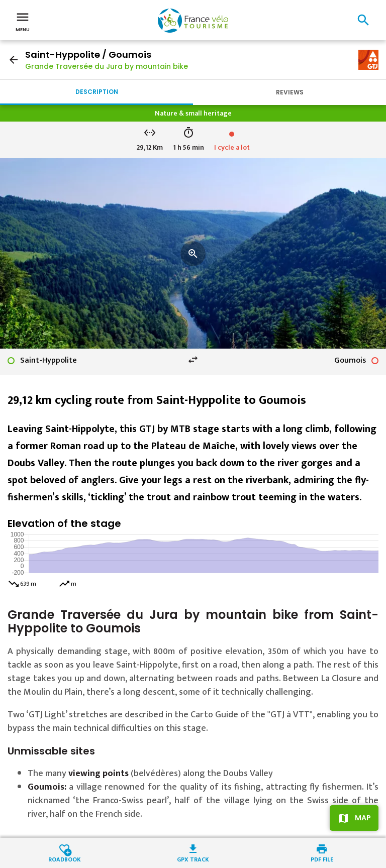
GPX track (193, 859)
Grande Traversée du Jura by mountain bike (107, 66)
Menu (23, 21)
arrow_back (14, 60)
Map (363, 818)
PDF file (322, 859)
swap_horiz (193, 360)
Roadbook (65, 859)
